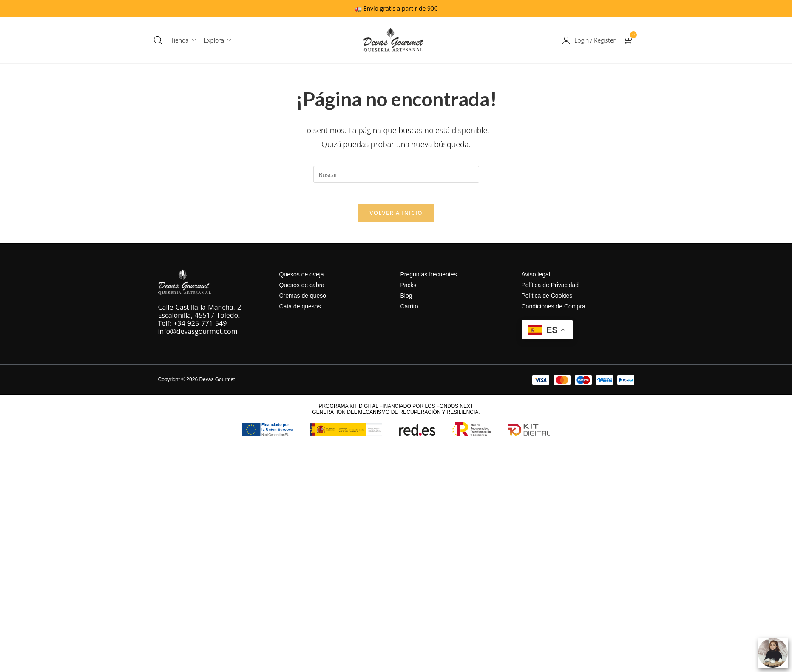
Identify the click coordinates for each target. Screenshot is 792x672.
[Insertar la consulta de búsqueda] (396, 174)
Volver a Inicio (396, 217)
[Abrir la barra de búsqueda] (158, 40)
